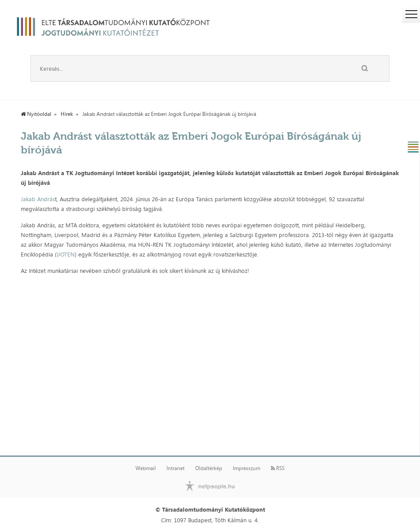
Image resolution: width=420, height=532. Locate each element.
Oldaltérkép (209, 468)
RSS (278, 468)
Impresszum (247, 468)
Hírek (67, 114)
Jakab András (38, 199)
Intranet (175, 468)
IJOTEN (66, 254)
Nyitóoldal (36, 114)
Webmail (146, 468)
